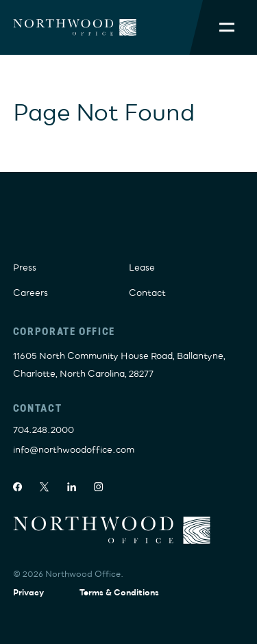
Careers (30, 293)
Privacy (28, 593)
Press (25, 268)
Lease (142, 268)
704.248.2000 (44, 430)
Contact (147, 293)
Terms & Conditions (119, 593)
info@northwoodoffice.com (74, 450)
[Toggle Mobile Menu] (227, 27)
